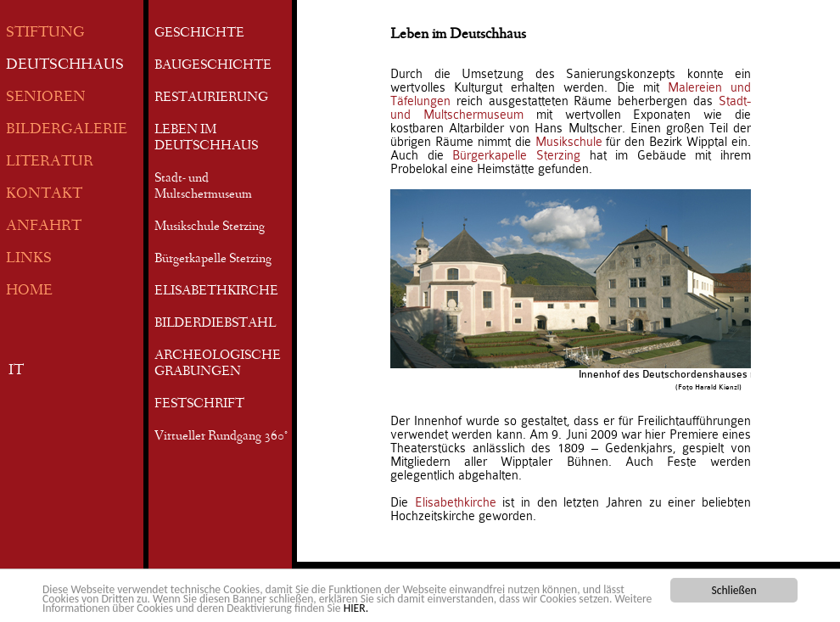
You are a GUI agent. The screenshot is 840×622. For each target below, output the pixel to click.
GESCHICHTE (199, 34)
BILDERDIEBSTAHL (215, 324)
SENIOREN (46, 98)
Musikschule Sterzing (210, 227)
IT (16, 371)
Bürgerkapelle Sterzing (213, 260)
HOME (29, 291)
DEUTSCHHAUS (65, 66)
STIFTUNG (45, 34)
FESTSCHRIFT (199, 405)
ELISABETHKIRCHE (216, 292)
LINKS (29, 259)
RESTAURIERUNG (211, 98)
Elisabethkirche (456, 502)
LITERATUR (50, 163)
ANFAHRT (44, 227)
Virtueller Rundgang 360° (221, 437)
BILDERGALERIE (67, 130)
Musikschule (569, 142)
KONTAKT (44, 195)
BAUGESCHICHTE (213, 66)
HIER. (356, 609)
